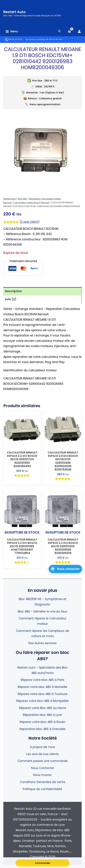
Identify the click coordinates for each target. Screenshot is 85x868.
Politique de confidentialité (42, 789)
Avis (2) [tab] (11, 299)
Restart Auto (15, 12)
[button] (65, 569)
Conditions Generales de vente (42, 782)
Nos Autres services (42, 643)
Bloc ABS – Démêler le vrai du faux (42, 611)
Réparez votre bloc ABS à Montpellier (43, 701)
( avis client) (29, 222)
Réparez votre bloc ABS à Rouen (43, 722)
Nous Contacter (43, 768)
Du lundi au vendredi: (35, 39)
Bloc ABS (22, 199)
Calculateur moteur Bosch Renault (31, 203)
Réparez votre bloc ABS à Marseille (42, 687)
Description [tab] (13, 291)
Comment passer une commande (43, 761)
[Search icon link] (59, 32)
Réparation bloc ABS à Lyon (42, 715)
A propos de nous (42, 747)
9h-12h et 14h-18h (54, 39)
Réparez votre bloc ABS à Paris (42, 680)
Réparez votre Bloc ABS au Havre (43, 708)
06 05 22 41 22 (14, 39)
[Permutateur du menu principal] (12, 32)
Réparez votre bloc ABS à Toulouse (43, 694)
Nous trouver (42, 775)
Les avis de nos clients (43, 754)
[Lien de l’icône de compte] (79, 31)
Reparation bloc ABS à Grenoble (42, 729)
